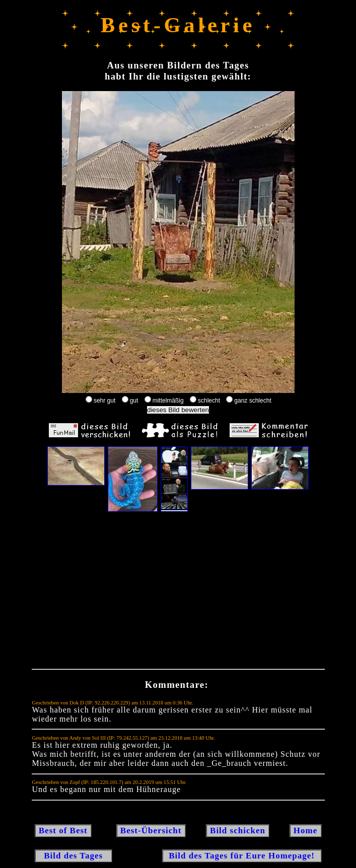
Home (306, 831)
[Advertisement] (178, 593)
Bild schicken (238, 831)
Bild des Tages (74, 856)
